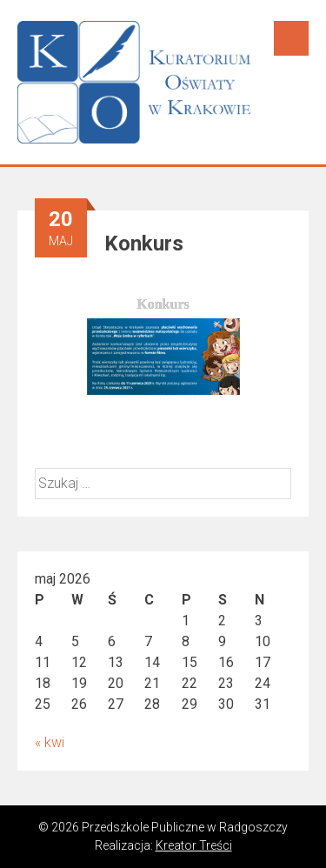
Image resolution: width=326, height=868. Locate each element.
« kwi (50, 742)
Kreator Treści (194, 845)
